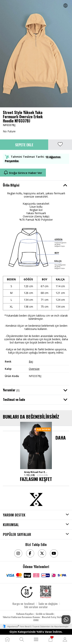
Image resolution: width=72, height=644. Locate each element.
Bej (31, 361)
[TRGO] (27, 592)
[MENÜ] (36, 639)
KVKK (36, 620)
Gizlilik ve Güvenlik (45, 614)
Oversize (34, 369)
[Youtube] (54, 553)
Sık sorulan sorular (36, 607)
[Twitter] (42, 553)
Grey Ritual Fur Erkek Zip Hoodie (36, 472)
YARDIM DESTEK (14, 515)
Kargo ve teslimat (24, 604)
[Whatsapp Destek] (66, 620)
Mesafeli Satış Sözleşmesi (55, 617)
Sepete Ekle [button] (24, 145)
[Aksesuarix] (36, 499)
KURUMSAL (11, 525)
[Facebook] (30, 553)
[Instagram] (18, 553)
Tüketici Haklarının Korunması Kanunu (21, 617)
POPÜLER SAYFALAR (17, 535)
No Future (9, 131)
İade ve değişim (48, 604)
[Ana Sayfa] (7, 639)
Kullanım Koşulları (25, 614)
